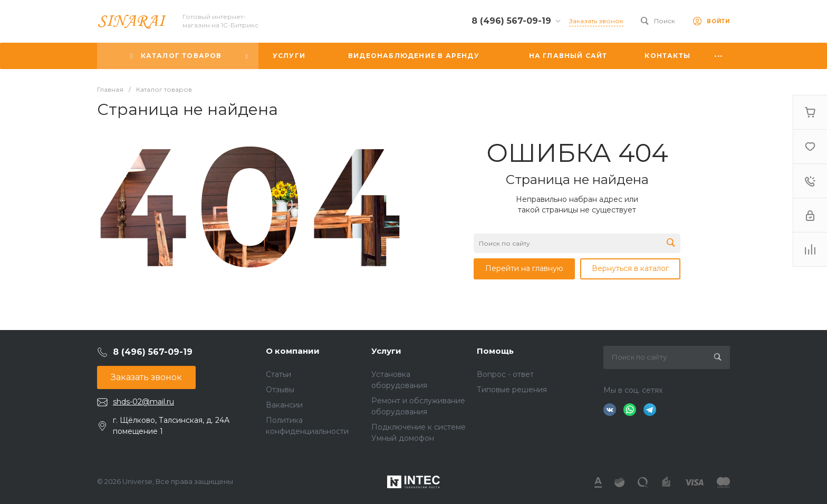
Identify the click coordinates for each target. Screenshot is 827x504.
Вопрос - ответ (505, 374)
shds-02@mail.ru (143, 402)
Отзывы (280, 390)
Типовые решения (512, 390)
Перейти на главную (524, 268)
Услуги (386, 351)
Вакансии (284, 405)
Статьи (278, 374)
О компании (293, 351)
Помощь (495, 351)
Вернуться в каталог (630, 268)
